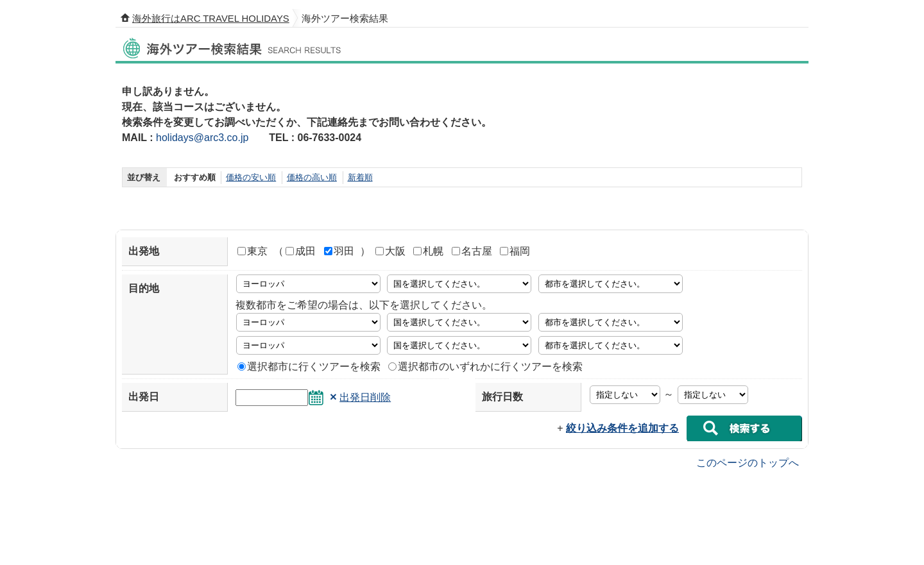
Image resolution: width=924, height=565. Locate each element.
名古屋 (472, 251)
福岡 (515, 251)
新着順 (360, 177)
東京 (252, 251)
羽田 (339, 251)
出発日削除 (365, 397)
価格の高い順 (312, 177)
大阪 (390, 251)
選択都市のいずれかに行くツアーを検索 (485, 367)
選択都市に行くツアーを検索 (309, 367)
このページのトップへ (748, 462)
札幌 (428, 251)
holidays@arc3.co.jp (202, 138)
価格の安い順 (251, 177)
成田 (301, 251)
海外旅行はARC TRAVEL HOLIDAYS (211, 19)
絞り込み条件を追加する (622, 428)
